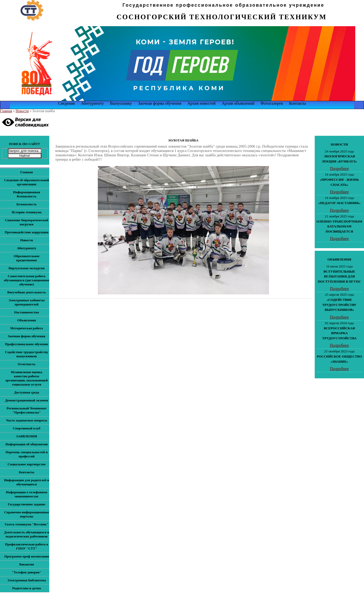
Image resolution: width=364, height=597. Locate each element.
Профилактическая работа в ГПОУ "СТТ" (26, 546)
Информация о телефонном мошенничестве (27, 494)
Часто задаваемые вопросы (26, 420)
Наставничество (26, 312)
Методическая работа (27, 328)
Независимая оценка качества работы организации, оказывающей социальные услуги (27, 378)
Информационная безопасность (27, 194)
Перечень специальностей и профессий (26, 454)
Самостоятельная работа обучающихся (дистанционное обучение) (27, 280)
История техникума (27, 212)
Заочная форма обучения (160, 103)
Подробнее (339, 168)
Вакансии (27, 564)
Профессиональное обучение (26, 344)
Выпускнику (121, 103)
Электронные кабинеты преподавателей (27, 302)
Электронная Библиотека (27, 580)
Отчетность (27, 364)
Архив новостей (202, 103)
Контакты (298, 103)
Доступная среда (27, 392)
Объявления (27, 320)
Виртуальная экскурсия (27, 268)
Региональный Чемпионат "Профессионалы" (27, 410)
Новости (22, 111)
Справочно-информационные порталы (27, 514)
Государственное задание (26, 504)
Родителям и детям (27, 588)
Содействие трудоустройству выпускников (27, 354)
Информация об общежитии (27, 444)
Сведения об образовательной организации (27, 182)
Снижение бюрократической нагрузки (27, 222)
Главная (6, 111)
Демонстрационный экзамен (27, 400)
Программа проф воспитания (27, 556)
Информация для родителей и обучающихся (27, 482)
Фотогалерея (272, 103)
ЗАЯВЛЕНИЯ (27, 436)
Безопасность (27, 204)
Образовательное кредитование (27, 258)
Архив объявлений (238, 103)
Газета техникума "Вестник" (26, 524)
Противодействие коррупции (27, 232)
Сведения (66, 103)
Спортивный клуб (27, 428)
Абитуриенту (92, 103)
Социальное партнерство (26, 464)
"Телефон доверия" (27, 572)
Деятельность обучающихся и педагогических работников (27, 534)
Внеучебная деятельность (27, 292)
